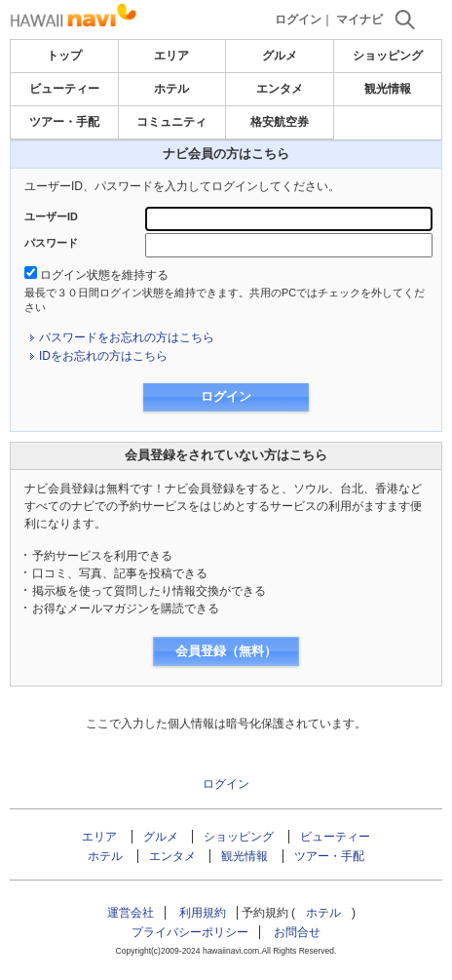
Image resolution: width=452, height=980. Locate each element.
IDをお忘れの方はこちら (103, 356)
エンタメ (280, 89)
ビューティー (64, 89)
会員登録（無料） (226, 651)
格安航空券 (280, 122)
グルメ (280, 56)
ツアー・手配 (64, 122)
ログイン (298, 20)
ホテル (171, 89)
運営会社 (131, 913)
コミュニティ (171, 122)
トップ (64, 56)
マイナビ (359, 20)
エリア (171, 56)
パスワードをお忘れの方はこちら (127, 337)
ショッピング (388, 56)
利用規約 (203, 913)
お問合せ (297, 932)
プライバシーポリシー (190, 932)
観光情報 (388, 89)
